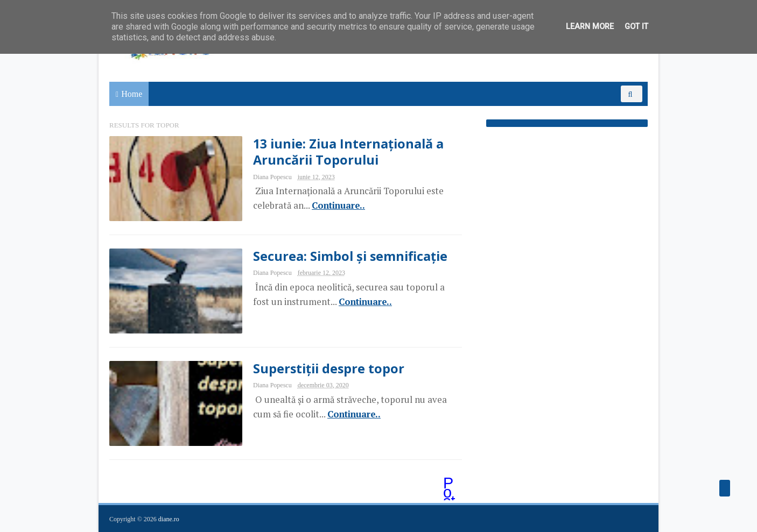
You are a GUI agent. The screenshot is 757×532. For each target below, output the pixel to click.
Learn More (590, 27)
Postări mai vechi (450, 484)
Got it (636, 27)
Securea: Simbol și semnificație (350, 256)
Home (132, 94)
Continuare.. (338, 205)
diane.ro (169, 519)
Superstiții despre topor (329, 368)
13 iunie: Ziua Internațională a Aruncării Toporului (348, 152)
